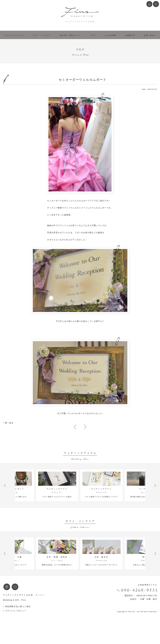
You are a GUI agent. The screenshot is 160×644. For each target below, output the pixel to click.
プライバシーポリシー (16, 624)
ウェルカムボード (81, 201)
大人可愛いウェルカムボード (71, 413)
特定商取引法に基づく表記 (18, 619)
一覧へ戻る (8, 423)
